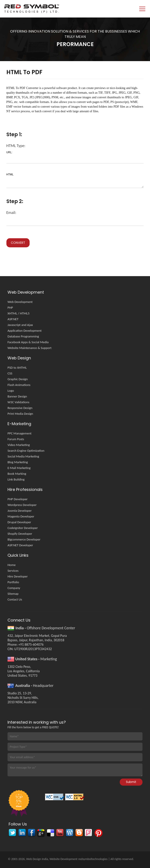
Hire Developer (18, 576)
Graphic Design (18, 379)
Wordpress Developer (22, 505)
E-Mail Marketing (19, 468)
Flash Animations (19, 385)
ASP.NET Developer (20, 545)
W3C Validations (18, 402)
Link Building (16, 479)
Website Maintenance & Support (29, 348)
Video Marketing (19, 445)
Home (12, 565)
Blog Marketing (18, 462)
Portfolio (13, 582)
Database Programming (23, 336)
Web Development (20, 302)
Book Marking (17, 474)
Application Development (25, 331)
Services (13, 571)
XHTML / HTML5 (19, 313)
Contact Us (15, 599)
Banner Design (17, 396)
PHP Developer (18, 499)
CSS (10, 373)
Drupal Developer (19, 522)
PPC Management (20, 433)
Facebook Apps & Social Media (28, 342)
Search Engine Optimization (26, 451)
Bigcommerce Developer (24, 539)
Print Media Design (20, 414)
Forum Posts (16, 439)
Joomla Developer (20, 511)
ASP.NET (13, 319)
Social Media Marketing (23, 456)
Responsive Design (20, 408)
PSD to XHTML (17, 368)
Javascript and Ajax (20, 325)
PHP (10, 308)
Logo (11, 391)
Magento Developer (21, 516)
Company (14, 588)
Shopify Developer (20, 534)
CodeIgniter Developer (23, 528)
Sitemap (13, 594)
